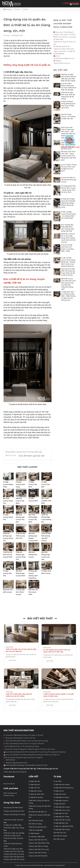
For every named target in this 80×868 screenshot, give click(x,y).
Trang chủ (8, 9)
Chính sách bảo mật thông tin (15, 772)
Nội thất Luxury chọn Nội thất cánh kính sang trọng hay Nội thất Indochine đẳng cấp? (68, 284)
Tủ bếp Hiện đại (34, 781)
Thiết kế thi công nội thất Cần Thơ (39, 816)
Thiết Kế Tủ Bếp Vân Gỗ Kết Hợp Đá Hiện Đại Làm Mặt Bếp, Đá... (21, 650)
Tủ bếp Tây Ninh (59, 804)
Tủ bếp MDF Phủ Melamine (63, 788)
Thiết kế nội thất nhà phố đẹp (13, 821)
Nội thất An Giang (35, 824)
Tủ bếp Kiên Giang (35, 791)
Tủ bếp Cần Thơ (34, 788)
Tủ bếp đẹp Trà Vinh (61, 813)
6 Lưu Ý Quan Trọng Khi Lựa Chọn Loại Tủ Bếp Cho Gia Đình (69, 168)
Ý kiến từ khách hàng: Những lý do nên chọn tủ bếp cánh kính (68, 105)
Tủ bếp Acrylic (59, 791)
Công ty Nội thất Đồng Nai (14, 857)
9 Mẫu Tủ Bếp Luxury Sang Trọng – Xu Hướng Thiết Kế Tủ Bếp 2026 (68, 215)
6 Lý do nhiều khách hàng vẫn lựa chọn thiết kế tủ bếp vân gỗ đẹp (69, 87)
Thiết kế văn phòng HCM (37, 827)
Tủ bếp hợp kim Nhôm (62, 784)
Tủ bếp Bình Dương (36, 797)
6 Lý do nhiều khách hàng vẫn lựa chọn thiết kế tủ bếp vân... (57, 651)
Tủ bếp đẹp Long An (61, 801)
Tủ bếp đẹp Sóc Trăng (61, 817)
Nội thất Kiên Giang (36, 821)
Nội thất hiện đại (30, 769)
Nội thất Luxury (59, 839)
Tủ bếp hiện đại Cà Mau (62, 820)
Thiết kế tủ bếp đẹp (36, 830)
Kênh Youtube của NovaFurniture (10, 794)
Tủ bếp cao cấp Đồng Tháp (63, 826)
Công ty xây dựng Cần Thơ (14, 811)
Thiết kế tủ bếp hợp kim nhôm (13, 845)
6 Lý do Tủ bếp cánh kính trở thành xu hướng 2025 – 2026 (67, 248)
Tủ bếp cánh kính (60, 794)
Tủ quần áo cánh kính (36, 794)
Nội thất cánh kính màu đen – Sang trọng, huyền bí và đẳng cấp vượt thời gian (68, 156)
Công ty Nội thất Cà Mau (38, 853)
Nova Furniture (9, 784)
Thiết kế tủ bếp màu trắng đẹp (14, 829)
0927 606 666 (70, 3)
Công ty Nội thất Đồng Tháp (39, 843)
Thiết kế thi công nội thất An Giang (39, 802)
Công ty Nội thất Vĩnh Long (39, 849)
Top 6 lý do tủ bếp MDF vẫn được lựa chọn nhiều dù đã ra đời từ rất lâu (68, 272)
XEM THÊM (12, 660)
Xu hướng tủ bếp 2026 (37, 837)
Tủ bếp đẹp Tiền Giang (62, 829)
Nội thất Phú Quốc (60, 836)
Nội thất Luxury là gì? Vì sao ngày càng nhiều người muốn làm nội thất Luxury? (68, 238)
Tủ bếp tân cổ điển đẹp (12, 825)
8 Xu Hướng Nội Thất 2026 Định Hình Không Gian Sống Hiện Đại (68, 228)
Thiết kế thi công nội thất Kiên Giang (40, 807)
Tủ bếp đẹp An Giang (61, 797)
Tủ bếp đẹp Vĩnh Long (62, 810)
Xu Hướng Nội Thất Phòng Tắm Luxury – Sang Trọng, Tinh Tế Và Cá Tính (68, 189)
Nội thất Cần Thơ (60, 833)
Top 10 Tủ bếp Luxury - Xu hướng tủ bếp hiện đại (68, 117)
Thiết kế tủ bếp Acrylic (12, 836)
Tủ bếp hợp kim (34, 784)
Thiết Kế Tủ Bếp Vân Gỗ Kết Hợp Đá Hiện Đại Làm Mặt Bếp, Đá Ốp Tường (68, 78)
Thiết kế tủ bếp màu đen (13, 849)
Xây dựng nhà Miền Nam (13, 808)
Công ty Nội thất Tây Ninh (38, 856)
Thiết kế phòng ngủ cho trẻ (47, 769)
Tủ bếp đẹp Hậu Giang (62, 807)
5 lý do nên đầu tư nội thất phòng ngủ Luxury (69, 180)
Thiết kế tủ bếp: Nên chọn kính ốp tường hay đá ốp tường (68, 96)
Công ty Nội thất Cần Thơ (38, 840)
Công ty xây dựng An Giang (14, 814)
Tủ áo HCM (57, 781)
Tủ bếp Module (34, 833)
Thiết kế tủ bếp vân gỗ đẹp (14, 833)
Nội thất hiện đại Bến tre (37, 812)
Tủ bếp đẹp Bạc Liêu (61, 823)
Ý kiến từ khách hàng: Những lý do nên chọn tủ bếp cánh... (59, 695)
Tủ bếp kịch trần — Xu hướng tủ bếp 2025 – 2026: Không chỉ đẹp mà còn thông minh (68, 296)
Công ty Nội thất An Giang (14, 854)
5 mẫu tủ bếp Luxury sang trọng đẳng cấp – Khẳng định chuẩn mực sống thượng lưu (68, 262)
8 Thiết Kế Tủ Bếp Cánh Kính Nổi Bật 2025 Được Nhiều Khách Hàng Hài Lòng (68, 203)
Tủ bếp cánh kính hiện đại (14, 851)
